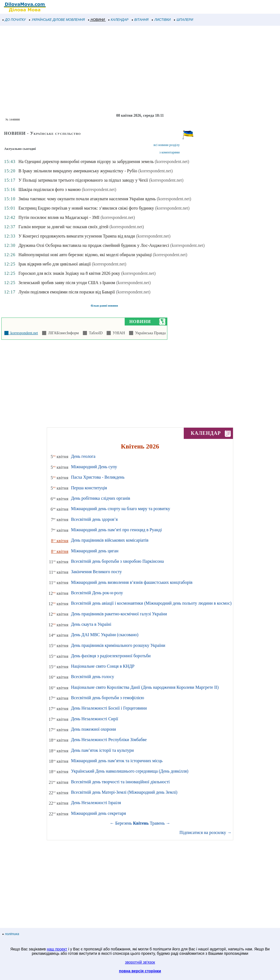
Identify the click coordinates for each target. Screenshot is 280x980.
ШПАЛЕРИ (184, 20)
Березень (124, 823)
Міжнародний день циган (95, 551)
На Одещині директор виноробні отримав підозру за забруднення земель (86, 162)
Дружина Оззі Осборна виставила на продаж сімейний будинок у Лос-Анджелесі (94, 245)
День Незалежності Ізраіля (96, 803)
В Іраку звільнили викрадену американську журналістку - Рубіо (78, 171)
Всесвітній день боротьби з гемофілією (108, 698)
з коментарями (170, 152)
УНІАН (118, 333)
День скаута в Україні (91, 624)
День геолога (83, 456)
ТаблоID (95, 333)
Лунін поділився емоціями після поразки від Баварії (67, 292)
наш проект (57, 949)
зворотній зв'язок (140, 962)
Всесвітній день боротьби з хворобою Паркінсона (117, 561)
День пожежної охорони (94, 729)
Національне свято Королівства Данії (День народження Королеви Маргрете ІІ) (145, 687)
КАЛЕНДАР (119, 20)
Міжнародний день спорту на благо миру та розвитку (121, 509)
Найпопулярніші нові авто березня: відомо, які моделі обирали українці (85, 255)
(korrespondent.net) (172, 162)
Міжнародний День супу (94, 467)
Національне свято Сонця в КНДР (103, 666)
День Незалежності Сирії (95, 719)
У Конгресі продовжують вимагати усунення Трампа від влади (77, 236)
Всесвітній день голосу (93, 677)
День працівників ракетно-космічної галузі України (119, 614)
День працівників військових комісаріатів (110, 540)
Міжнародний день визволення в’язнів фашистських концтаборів (132, 582)
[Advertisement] (140, 70)
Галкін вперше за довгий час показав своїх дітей (63, 227)
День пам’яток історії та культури (102, 750)
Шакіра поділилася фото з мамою (49, 189)
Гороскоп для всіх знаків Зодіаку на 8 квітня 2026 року (69, 273)
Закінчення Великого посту (97, 572)
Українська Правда (149, 333)
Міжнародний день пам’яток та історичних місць (117, 761)
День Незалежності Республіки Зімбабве (109, 740)
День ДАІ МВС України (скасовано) (105, 635)
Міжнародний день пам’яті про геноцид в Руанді (116, 530)
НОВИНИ (97, 20)
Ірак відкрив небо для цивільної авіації (55, 264)
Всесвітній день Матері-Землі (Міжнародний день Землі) (124, 792)
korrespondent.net (23, 333)
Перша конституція (89, 488)
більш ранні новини (104, 305)
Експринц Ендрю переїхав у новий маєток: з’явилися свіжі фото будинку (86, 208)
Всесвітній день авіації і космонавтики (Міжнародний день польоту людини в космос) (151, 603)
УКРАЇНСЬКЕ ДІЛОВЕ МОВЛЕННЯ (57, 20)
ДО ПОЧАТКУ (14, 20)
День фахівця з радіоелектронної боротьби (111, 656)
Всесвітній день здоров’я (94, 519)
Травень (157, 823)
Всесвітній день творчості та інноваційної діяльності (120, 782)
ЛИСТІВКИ (161, 20)
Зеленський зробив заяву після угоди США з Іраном (67, 283)
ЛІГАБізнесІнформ (62, 333)
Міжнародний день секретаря (99, 813)
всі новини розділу (167, 145)
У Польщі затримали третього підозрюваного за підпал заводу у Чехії (83, 180)
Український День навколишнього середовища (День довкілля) (130, 771)
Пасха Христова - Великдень (98, 477)
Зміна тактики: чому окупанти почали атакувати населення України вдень (87, 199)
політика (11, 934)
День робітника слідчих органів (101, 498)
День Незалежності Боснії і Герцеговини (109, 708)
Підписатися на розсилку (205, 832)
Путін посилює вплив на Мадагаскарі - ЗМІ (59, 217)
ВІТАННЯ (140, 20)
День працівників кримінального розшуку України (118, 645)
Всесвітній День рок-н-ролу (97, 593)
